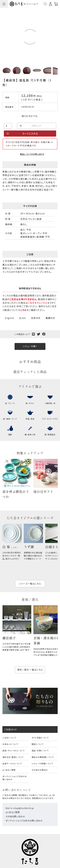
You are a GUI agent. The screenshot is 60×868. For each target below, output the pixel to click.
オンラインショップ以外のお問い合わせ (15, 778)
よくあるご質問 (9, 770)
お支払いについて (10, 744)
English (10, 318)
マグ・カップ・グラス (50, 419)
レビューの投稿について (42, 763)
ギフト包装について (40, 738)
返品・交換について (40, 750)
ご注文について (9, 738)
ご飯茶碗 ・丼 (50, 403)
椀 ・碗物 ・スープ (10, 419)
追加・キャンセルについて (14, 750)
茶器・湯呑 (30, 419)
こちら (24, 310)
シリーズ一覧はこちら (30, 584)
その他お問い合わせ (15, 816)
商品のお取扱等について (43, 757)
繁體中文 (50, 318)
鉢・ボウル (30, 403)
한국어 (23, 318)
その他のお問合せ (40, 770)
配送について (38, 744)
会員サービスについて (12, 763)
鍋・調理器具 (50, 434)
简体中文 (36, 318)
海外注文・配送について (13, 757)
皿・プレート (10, 403)
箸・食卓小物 (30, 434)
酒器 (10, 434)
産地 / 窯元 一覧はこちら (30, 670)
